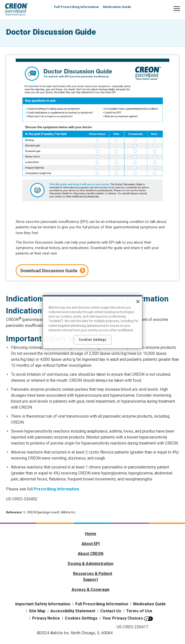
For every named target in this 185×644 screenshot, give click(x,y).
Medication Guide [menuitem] (117, 7)
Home (91, 534)
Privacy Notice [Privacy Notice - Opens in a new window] (46, 618)
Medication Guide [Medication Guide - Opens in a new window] (149, 604)
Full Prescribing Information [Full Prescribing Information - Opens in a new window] (102, 604)
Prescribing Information (56, 489)
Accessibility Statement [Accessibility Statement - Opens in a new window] (73, 611)
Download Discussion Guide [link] (49, 271)
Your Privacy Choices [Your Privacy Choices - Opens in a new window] (123, 618)
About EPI (91, 544)
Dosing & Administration (91, 564)
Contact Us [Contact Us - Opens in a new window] (111, 611)
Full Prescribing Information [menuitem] (77, 7)
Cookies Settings (81, 618)
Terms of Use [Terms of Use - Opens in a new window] (139, 611)
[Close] (138, 301)
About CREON (91, 554)
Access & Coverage (91, 590)
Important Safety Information (43, 604)
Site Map (37, 611)
